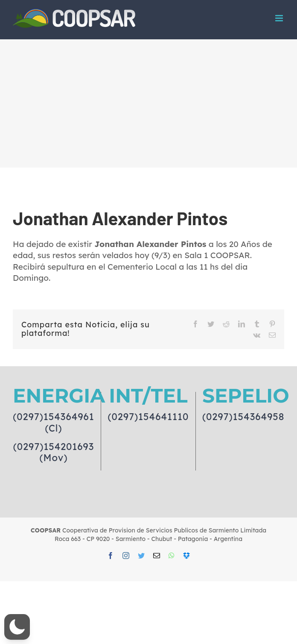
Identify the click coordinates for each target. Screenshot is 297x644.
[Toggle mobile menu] (280, 18)
